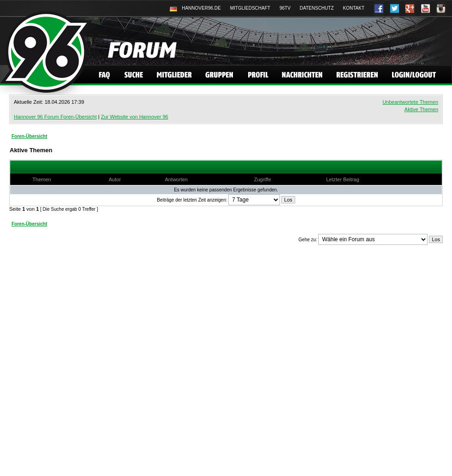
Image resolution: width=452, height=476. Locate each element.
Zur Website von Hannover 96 (135, 117)
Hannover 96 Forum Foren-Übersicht (55, 117)
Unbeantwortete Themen (410, 102)
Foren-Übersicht (29, 136)
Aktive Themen (421, 109)
